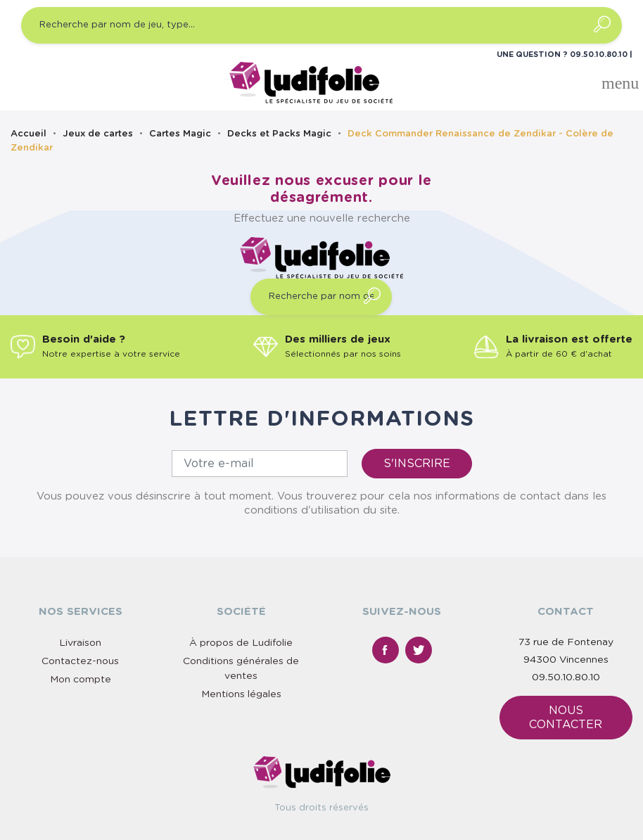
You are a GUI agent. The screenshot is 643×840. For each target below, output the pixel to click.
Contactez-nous (80, 661)
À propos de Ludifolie (241, 643)
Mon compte (81, 680)
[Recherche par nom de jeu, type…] (321, 25)
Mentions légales (241, 694)
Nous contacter (566, 718)
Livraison (80, 643)
